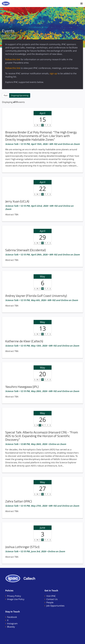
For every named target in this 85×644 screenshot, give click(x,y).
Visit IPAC (51, 596)
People (50, 602)
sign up (53, 73)
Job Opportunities (55, 606)
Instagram (12, 623)
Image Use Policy (16, 599)
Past (6, 95)
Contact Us (52, 599)
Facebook (12, 617)
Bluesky (11, 627)
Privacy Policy (14, 596)
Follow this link (13, 59)
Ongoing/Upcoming (20, 95)
